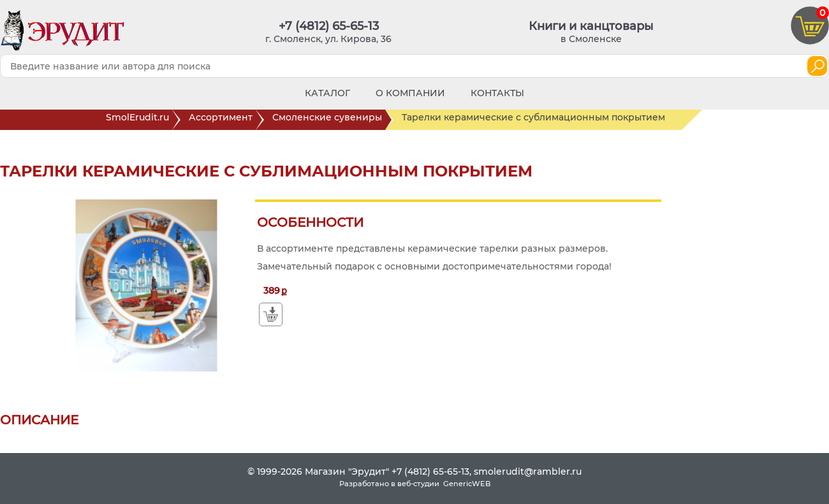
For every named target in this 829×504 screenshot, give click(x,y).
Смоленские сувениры (329, 120)
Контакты (497, 93)
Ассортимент (222, 120)
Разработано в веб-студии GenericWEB (415, 484)
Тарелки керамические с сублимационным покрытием (542, 120)
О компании (410, 93)
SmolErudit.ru (139, 120)
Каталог (327, 93)
